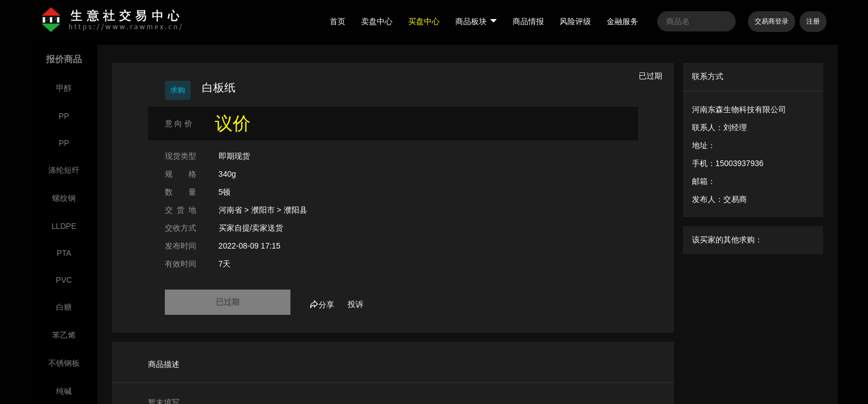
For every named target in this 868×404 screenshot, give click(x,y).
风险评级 (575, 21)
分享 (322, 305)
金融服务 (622, 21)
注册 (813, 21)
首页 (338, 21)
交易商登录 (772, 21)
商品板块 (476, 21)
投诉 (355, 304)
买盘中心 (424, 21)
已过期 (228, 302)
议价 (233, 123)
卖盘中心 (377, 21)
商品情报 (528, 21)
